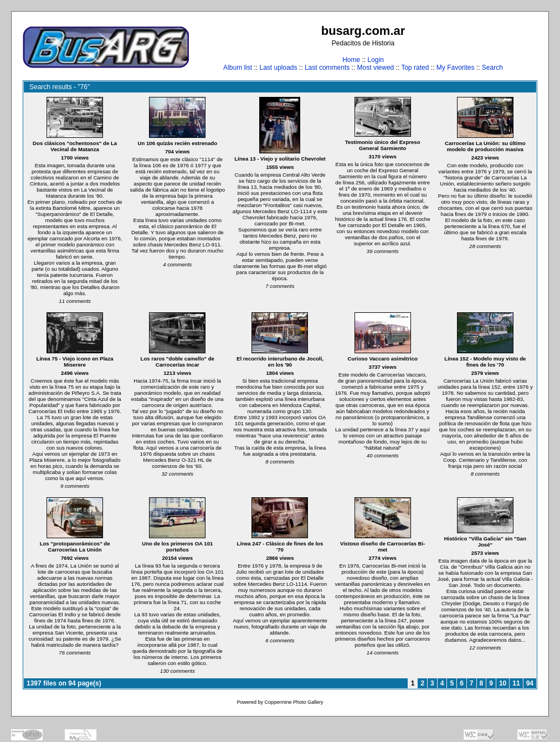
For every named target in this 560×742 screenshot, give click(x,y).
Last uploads (278, 68)
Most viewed (376, 68)
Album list (238, 68)
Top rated (415, 68)
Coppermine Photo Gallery (294, 702)
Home (351, 60)
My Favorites (456, 68)
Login (375, 60)
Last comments (327, 68)
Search (492, 68)
